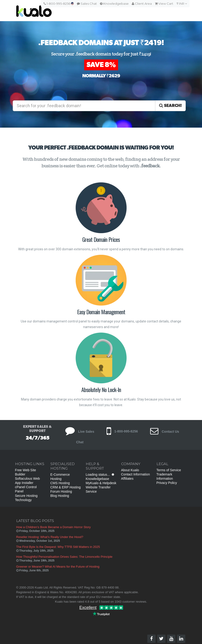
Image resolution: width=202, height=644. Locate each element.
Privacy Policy (167, 483)
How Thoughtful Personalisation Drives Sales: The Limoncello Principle (64, 557)
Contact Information (136, 474)
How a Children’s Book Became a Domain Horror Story (54, 527)
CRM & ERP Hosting (66, 487)
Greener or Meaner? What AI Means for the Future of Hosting (58, 567)
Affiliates (127, 479)
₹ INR (182, 4)
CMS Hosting (60, 483)
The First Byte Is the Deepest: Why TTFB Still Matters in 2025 (58, 547)
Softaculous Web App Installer (28, 481)
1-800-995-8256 (59, 4)
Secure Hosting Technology (26, 498)
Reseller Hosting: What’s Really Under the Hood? (50, 537)
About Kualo (130, 470)
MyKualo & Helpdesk (101, 483)
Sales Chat (87, 4)
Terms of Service (169, 470)
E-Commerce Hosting (60, 477)
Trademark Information (165, 476)
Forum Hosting (61, 491)
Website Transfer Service (98, 489)
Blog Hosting (60, 496)
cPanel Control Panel (26, 489)
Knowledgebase (114, 4)
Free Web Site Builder (26, 472)
